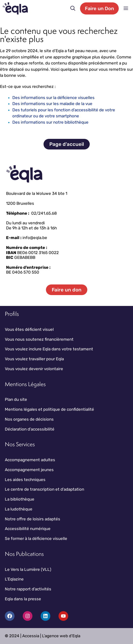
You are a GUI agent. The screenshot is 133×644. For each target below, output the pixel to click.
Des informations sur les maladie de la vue (52, 104)
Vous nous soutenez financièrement (39, 339)
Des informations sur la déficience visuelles (53, 98)
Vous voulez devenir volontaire (34, 369)
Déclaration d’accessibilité (30, 429)
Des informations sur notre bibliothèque (50, 122)
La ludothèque (19, 509)
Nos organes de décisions (29, 419)
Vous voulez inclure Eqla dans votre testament (49, 349)
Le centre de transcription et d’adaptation (44, 489)
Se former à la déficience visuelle (36, 538)
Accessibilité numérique (28, 529)
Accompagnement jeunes (29, 470)
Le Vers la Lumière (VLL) (28, 569)
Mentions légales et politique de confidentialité (49, 409)
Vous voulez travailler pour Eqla (34, 359)
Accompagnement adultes (30, 460)
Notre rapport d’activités (28, 589)
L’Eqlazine (14, 579)
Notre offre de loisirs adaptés (33, 519)
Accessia (31, 636)
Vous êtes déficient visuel (29, 329)
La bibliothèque (20, 499)
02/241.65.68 (44, 213)
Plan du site (16, 399)
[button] (73, 8)
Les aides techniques (25, 480)
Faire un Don (99, 8)
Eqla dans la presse (23, 599)
